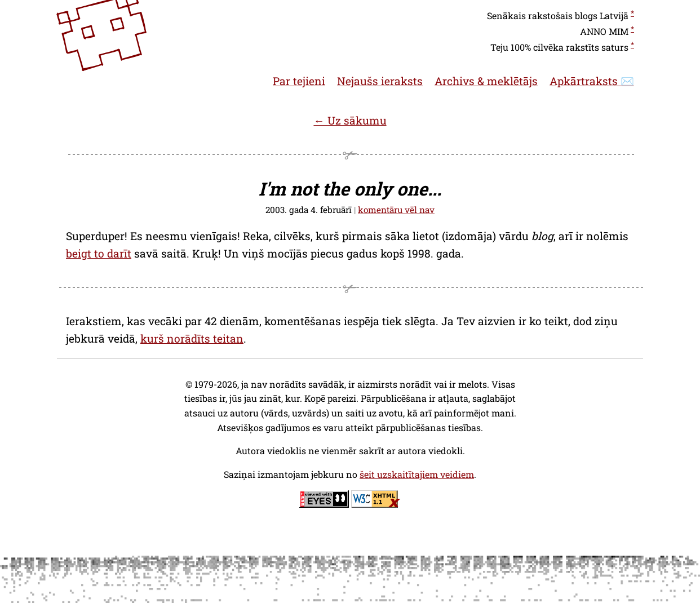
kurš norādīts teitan (192, 338)
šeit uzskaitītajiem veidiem (417, 474)
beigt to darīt (99, 253)
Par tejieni (299, 81)
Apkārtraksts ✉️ (592, 81)
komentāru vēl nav (396, 210)
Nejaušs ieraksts (380, 81)
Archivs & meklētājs (486, 81)
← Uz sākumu (350, 120)
